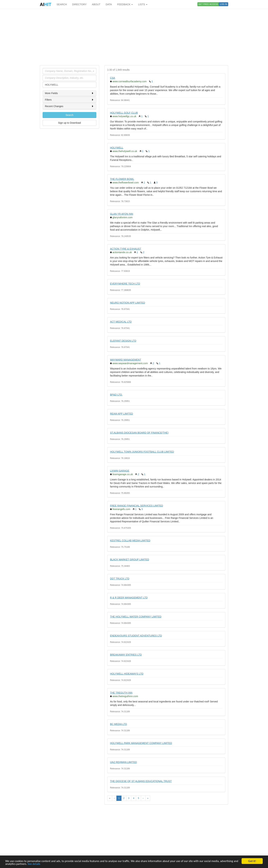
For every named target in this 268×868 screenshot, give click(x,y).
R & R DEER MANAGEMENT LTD (129, 598)
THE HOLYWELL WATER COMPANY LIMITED (136, 617)
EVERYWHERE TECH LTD (125, 284)
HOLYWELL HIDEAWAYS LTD (127, 674)
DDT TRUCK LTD (120, 579)
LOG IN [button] (224, 4)
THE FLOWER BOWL (122, 179)
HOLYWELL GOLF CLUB (124, 113)
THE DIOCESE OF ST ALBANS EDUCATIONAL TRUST (141, 781)
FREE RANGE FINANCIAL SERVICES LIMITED (137, 506)
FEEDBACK (125, 4)
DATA (109, 4)
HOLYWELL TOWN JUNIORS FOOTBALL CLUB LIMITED (142, 452)
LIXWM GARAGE (120, 471)
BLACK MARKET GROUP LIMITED (130, 560)
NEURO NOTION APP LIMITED (128, 303)
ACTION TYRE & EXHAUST (126, 249)
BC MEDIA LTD (119, 724)
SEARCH (62, 4)
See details (54, 864)
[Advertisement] (134, 37)
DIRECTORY (79, 4)
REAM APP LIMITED (121, 414)
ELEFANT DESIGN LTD (123, 341)
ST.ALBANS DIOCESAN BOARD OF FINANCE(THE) (139, 433)
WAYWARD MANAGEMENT (126, 360)
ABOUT (96, 4)
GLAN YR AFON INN (122, 214)
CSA (113, 78)
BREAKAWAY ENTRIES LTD (126, 655)
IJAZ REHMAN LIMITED (123, 762)
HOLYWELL (117, 148)
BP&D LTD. (116, 395)
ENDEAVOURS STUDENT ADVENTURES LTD (136, 636)
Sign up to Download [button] (69, 123)
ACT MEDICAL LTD (121, 322)
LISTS (143, 4)
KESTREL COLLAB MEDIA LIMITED (130, 540)
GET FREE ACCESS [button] (208, 4)
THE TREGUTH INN (121, 693)
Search (69, 115)
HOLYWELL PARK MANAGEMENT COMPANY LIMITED (141, 743)
